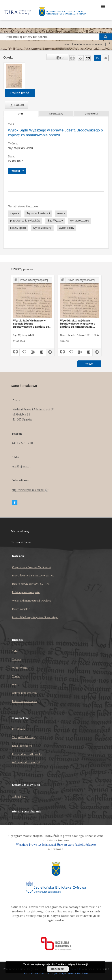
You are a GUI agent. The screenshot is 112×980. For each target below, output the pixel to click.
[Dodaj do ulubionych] (81, 58)
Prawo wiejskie (21, 609)
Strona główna (21, 542)
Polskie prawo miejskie (26, 592)
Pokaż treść (20, 93)
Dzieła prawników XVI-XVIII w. (31, 584)
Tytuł (15, 651)
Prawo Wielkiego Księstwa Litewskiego (35, 617)
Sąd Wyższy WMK (21, 148)
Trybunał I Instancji (38, 213)
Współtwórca (20, 668)
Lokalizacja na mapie (25, 701)
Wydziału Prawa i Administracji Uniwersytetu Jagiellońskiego (56, 845)
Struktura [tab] (91, 114)
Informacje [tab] (56, 114)
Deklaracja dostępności (26, 762)
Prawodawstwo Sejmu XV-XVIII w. (33, 575)
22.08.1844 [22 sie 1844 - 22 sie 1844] (16, 161)
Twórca (17, 659)
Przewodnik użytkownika (27, 754)
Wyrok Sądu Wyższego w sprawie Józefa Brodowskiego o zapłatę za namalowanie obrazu (31, 324)
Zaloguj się (19, 797)
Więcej (89, 364)
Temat (16, 676)
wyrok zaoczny (42, 228)
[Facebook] (15, 503)
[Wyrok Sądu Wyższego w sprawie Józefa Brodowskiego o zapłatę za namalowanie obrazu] (14, 76)
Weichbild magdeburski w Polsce (32, 601)
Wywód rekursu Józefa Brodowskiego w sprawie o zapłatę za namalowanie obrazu (78, 324)
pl (97, 58)
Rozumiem (58, 969)
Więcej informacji (78, 964)
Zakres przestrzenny (25, 693)
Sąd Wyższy (55, 221)
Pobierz (16, 105)
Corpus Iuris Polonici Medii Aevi (31, 567)
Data (15, 684)
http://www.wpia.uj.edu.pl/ (30, 490)
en (105, 58)
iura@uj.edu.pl (21, 466)
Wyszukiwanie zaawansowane (83, 44)
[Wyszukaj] (106, 37)
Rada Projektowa (22, 746)
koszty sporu (18, 228)
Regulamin (19, 729)
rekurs (61, 213)
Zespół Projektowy (23, 737)
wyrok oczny (66, 228)
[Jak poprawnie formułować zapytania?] (109, 44)
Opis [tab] (21, 114)
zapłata (15, 213)
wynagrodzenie (80, 221)
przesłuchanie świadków (25, 221)
